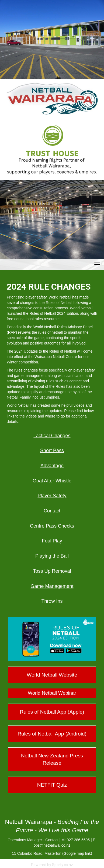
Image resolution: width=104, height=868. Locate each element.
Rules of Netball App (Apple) (52, 712)
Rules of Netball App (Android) (52, 734)
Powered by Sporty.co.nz (52, 865)
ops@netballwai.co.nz (52, 845)
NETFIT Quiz (52, 785)
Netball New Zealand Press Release (52, 759)
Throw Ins (52, 601)
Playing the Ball (52, 556)
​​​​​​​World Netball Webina (51, 693)
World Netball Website (52, 675)
